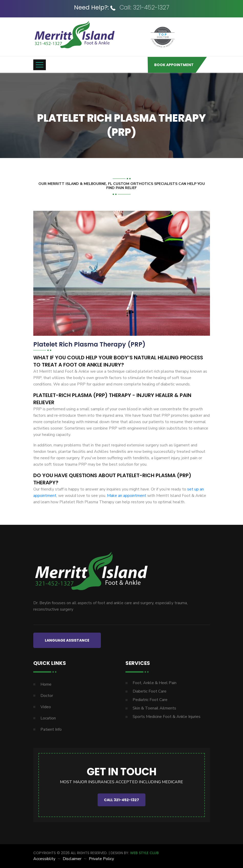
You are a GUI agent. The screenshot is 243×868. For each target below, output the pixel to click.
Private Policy (101, 859)
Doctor (47, 696)
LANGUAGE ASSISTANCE (67, 640)
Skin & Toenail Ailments (154, 708)
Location (48, 718)
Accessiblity (44, 859)
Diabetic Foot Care (150, 691)
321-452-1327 (151, 7)
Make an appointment (127, 496)
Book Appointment (174, 65)
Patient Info (51, 729)
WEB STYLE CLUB (144, 853)
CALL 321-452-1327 (121, 800)
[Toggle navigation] (40, 65)
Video (46, 707)
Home (46, 684)
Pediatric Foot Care (150, 700)
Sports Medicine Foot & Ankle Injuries (167, 717)
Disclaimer (72, 859)
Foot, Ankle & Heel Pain (155, 683)
